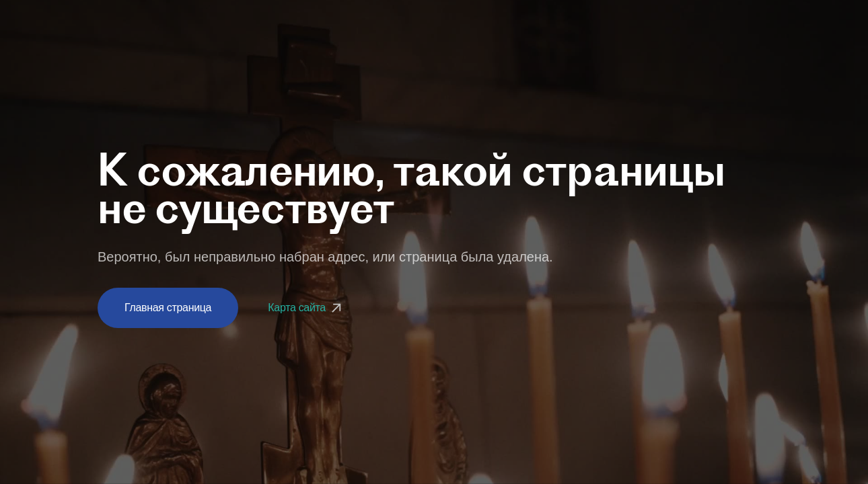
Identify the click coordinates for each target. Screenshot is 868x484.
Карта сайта (306, 308)
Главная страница (168, 308)
